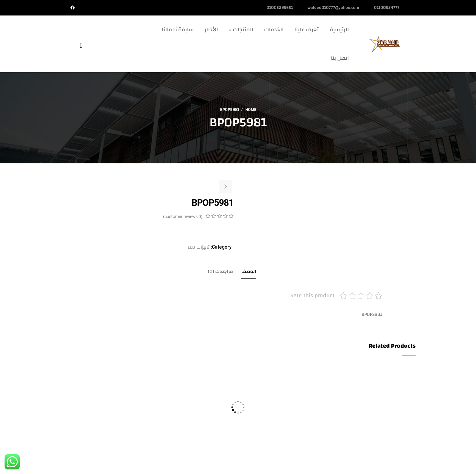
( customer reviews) (183, 217)
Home (251, 110)
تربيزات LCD (199, 247)
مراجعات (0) (221, 271)
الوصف (249, 271)
